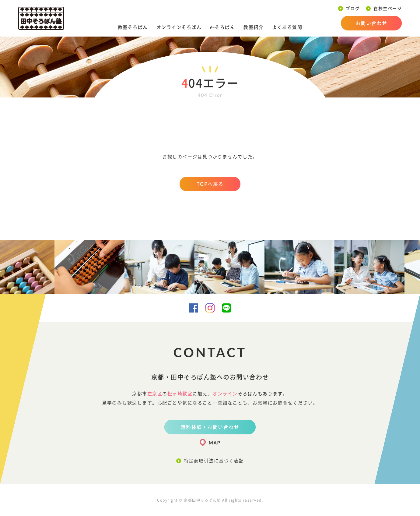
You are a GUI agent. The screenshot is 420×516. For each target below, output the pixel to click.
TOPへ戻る (210, 184)
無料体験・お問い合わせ (210, 427)
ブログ (353, 9)
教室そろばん (133, 27)
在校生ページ (388, 9)
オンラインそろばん (179, 27)
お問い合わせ (371, 23)
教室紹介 (254, 27)
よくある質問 (287, 27)
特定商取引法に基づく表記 (214, 461)
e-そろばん (222, 27)
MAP (215, 443)
